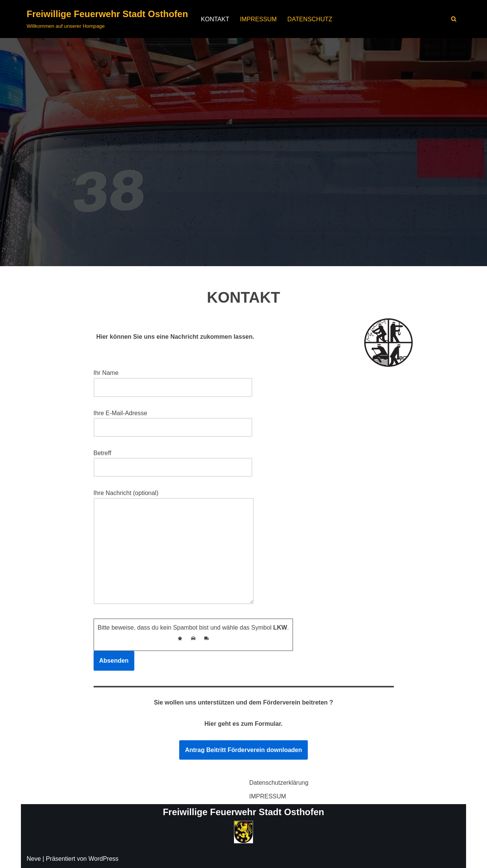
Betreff (173, 460)
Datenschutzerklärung (279, 783)
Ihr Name (173, 380)
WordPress (103, 859)
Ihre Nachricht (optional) (174, 548)
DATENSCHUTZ (310, 19)
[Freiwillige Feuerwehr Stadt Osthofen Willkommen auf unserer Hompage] (107, 19)
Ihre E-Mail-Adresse (173, 420)
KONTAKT (215, 19)
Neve (34, 859)
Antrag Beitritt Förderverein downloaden (243, 750)
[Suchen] (454, 19)
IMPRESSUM (258, 19)
